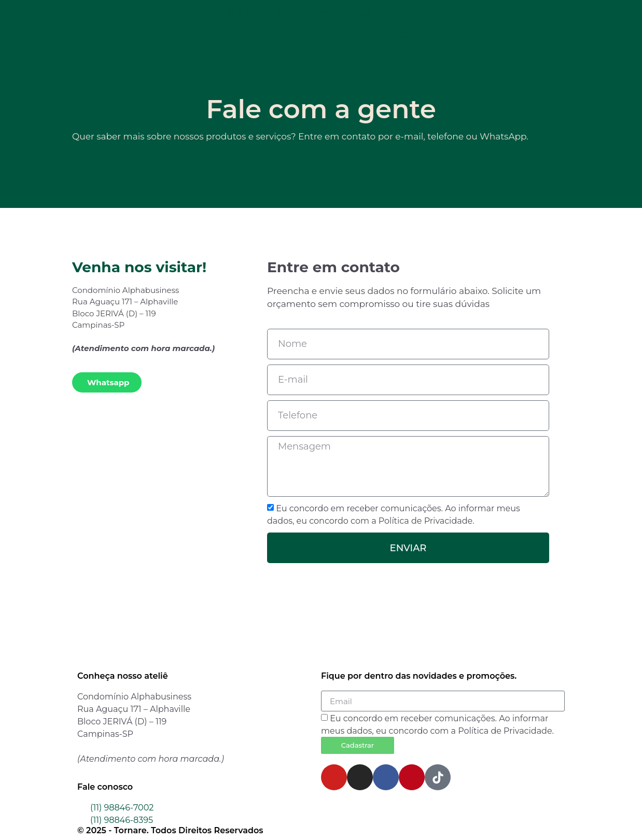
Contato (418, 36)
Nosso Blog (374, 12)
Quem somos (302, 12)
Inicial (241, 12)
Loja (427, 12)
